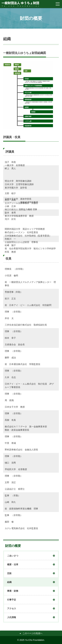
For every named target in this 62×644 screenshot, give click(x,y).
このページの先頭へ (33, 633)
